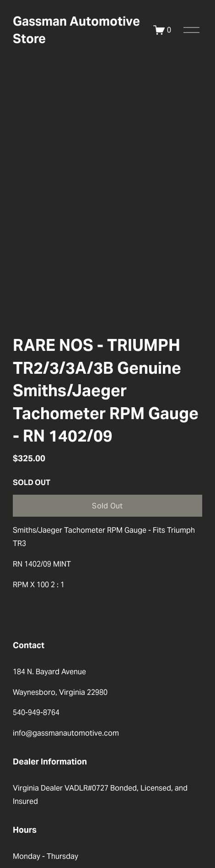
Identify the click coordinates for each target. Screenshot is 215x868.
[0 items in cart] (162, 30)
